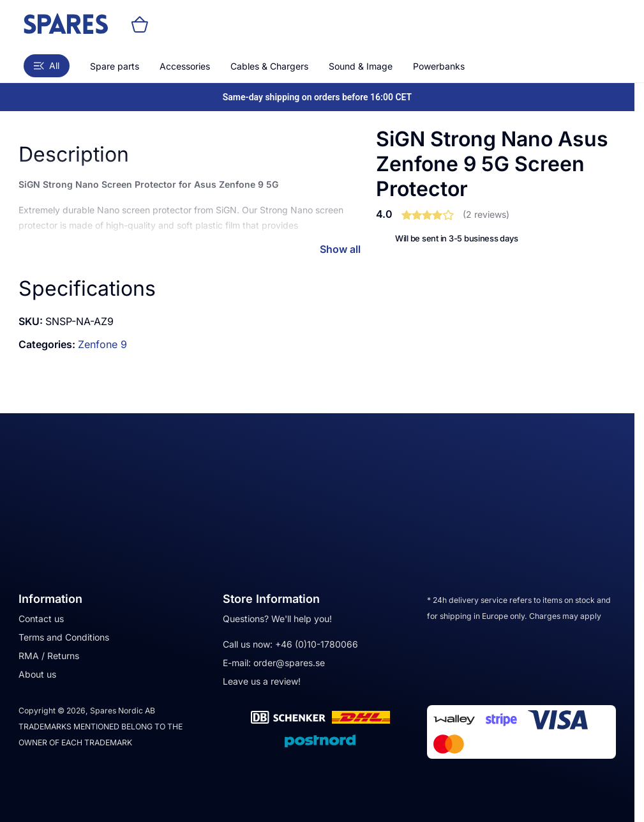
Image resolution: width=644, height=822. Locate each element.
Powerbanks (439, 66)
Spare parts (115, 66)
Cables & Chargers (269, 66)
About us (37, 674)
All (47, 65)
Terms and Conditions (64, 637)
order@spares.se (289, 663)
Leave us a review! (262, 681)
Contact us (41, 619)
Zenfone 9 (102, 344)
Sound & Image (361, 66)
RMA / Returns (49, 656)
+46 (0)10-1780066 (317, 644)
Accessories (185, 66)
